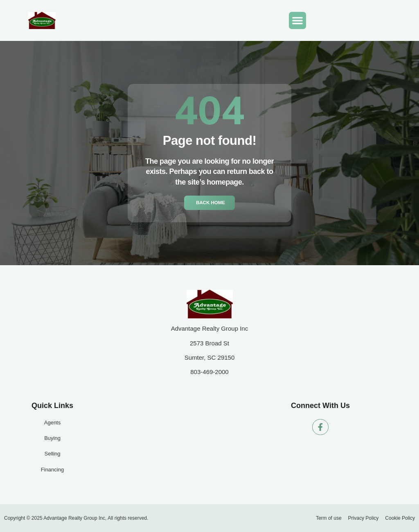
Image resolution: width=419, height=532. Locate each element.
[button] (297, 20)
